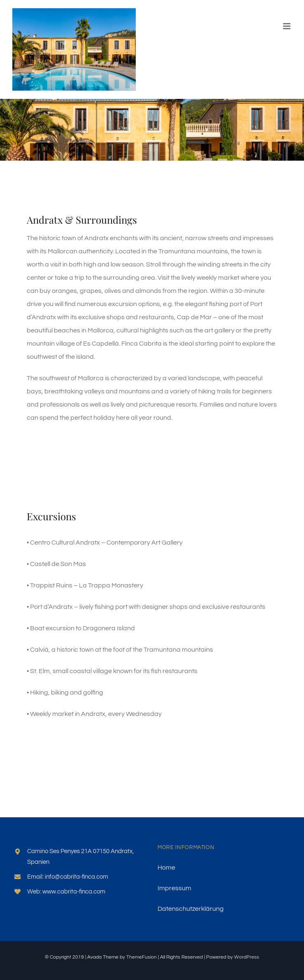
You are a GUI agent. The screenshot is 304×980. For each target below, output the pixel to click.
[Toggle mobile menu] (287, 26)
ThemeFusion (142, 957)
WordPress (247, 957)
